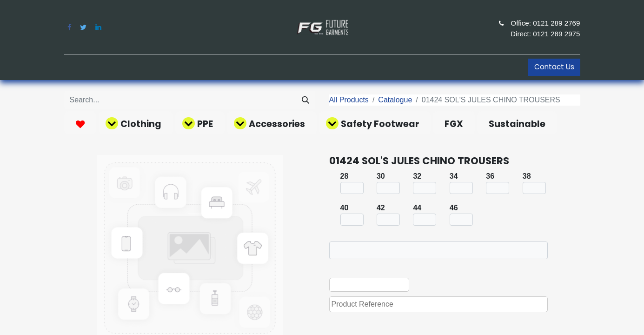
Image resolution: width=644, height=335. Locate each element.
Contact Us (554, 67)
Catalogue (395, 100)
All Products (349, 100)
